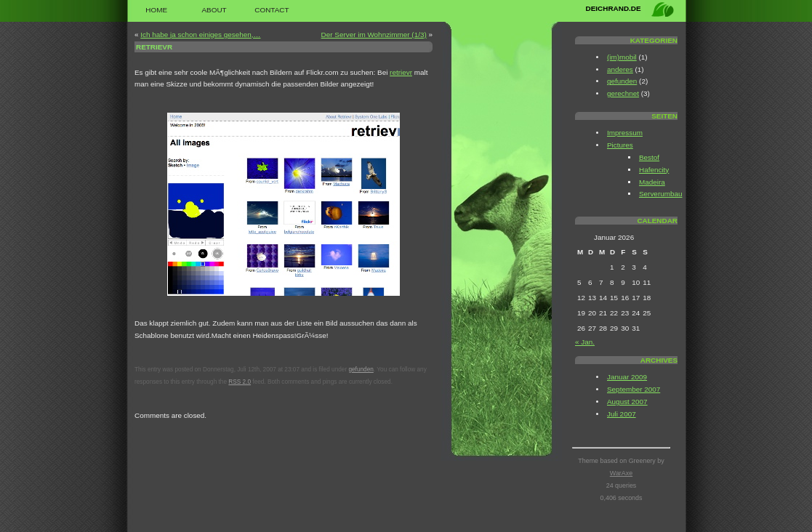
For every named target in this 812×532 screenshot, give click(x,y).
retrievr (154, 47)
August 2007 (627, 402)
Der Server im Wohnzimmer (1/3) (374, 35)
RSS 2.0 (240, 382)
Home (156, 10)
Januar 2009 (627, 377)
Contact (272, 10)
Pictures (620, 145)
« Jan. (585, 342)
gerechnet (623, 93)
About (214, 10)
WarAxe (621, 473)
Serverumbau (660, 194)
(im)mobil (622, 57)
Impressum (625, 133)
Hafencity (654, 170)
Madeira (652, 182)
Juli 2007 (622, 414)
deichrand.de (614, 8)
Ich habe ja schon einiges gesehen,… (200, 35)
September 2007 (634, 389)
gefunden (361, 370)
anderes (620, 69)
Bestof (649, 157)
